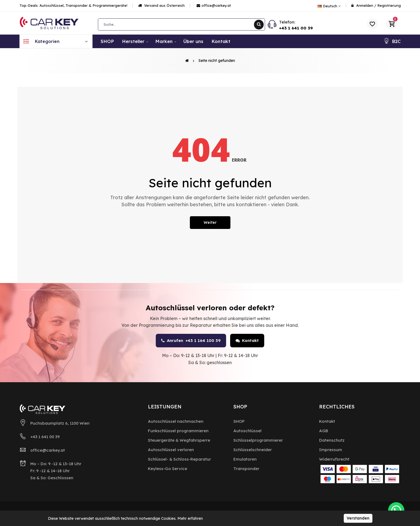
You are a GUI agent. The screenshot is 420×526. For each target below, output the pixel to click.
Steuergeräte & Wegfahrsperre (179, 440)
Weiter (210, 222)
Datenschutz (332, 440)
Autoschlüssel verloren (171, 450)
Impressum (331, 450)
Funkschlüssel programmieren (178, 431)
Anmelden (365, 5)
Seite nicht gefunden (217, 61)
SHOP (239, 421)
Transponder (246, 469)
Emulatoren (245, 459)
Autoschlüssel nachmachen (176, 421)
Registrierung (389, 5)
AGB (324, 431)
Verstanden (358, 518)
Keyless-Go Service (168, 469)
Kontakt (247, 340)
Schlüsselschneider (253, 450)
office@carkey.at (214, 5)
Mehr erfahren (190, 518)
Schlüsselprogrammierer (258, 440)
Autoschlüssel (247, 431)
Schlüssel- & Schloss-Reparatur (179, 459)
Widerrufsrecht (334, 459)
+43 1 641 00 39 (296, 28)
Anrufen (191, 341)
